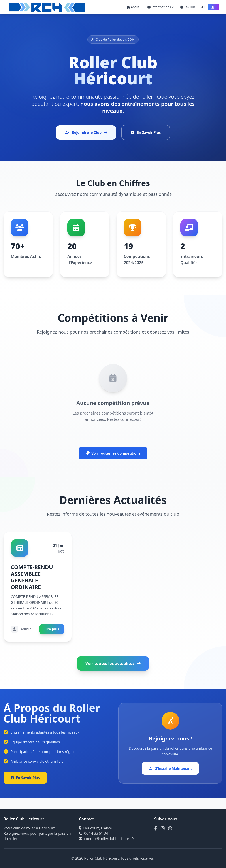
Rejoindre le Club (86, 132)
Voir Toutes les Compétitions (113, 453)
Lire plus (52, 629)
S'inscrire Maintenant (170, 768)
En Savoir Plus (146, 132)
